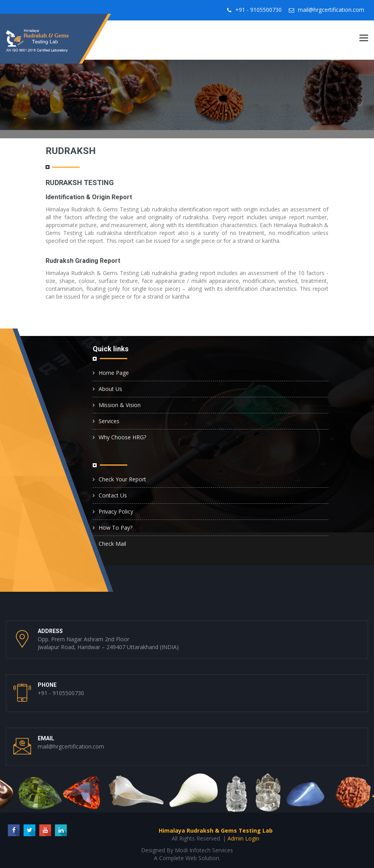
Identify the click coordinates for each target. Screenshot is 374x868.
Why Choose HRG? (122, 437)
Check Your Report (122, 479)
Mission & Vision (120, 405)
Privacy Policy (116, 511)
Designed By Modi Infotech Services (187, 850)
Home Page (114, 373)
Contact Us (113, 495)
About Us (110, 389)
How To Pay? (115, 528)
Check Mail (112, 544)
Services (109, 421)
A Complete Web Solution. (187, 858)
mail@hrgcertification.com (331, 10)
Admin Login (243, 838)
